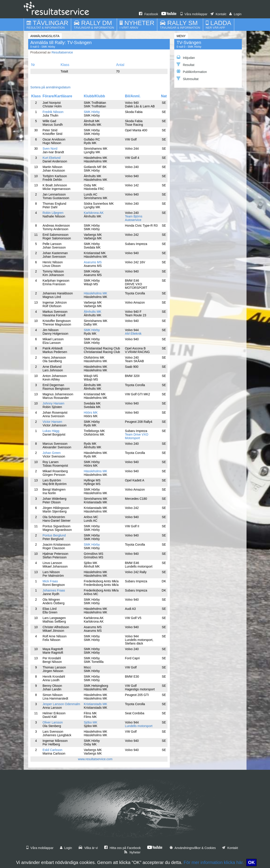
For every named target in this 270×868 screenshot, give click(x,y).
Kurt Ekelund (51, 158)
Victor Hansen (52, 422)
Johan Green (52, 453)
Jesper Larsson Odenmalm (61, 704)
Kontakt (218, 14)
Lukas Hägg (51, 431)
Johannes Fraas (54, 590)
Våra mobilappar (194, 14)
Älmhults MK (92, 312)
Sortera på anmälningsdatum (51, 87)
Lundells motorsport (139, 726)
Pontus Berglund (54, 535)
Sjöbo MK (90, 722)
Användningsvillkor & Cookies (193, 848)
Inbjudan (186, 57)
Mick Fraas (50, 581)
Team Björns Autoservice (134, 218)
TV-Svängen (189, 43)
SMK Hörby (92, 112)
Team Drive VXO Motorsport (137, 436)
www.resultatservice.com (95, 759)
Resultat (185, 64)
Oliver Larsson (53, 722)
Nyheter (132, 852)
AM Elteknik (133, 334)
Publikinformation (192, 71)
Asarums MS (93, 262)
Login (235, 14)
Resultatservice (62, 52)
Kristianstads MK (95, 704)
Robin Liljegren (53, 213)
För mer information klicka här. (214, 862)
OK (251, 862)
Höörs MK (91, 413)
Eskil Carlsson (52, 750)
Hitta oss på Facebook (122, 848)
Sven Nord (50, 149)
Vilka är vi (88, 848)
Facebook (148, 14)
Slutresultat (187, 79)
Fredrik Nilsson (53, 112)
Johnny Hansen (53, 403)
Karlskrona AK (94, 213)
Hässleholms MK (95, 293)
